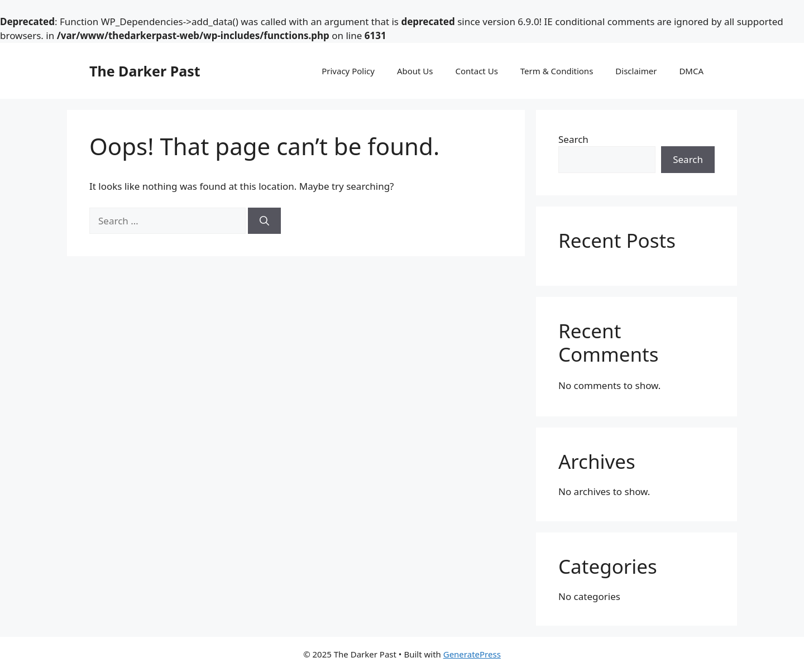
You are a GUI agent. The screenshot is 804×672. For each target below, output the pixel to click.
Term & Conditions (557, 71)
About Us (415, 71)
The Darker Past (145, 71)
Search (573, 139)
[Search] (264, 221)
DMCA (691, 71)
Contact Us (477, 71)
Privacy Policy (348, 71)
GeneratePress (472, 654)
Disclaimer (636, 71)
